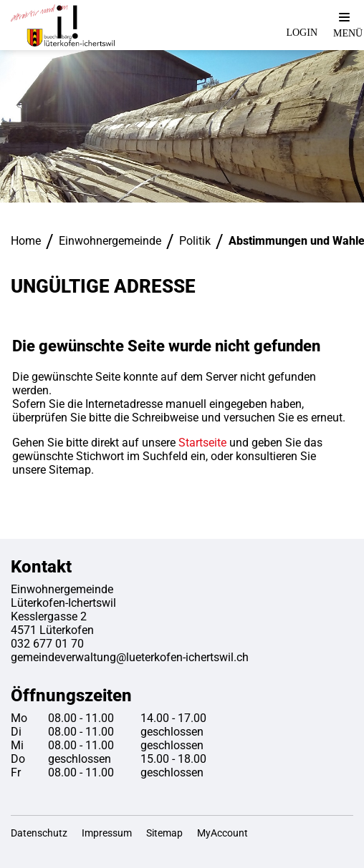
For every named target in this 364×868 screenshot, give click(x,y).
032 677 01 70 (47, 644)
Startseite (202, 443)
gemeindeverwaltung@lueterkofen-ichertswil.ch (130, 657)
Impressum (107, 833)
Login (302, 33)
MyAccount (222, 833)
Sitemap (164, 833)
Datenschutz (39, 833)
